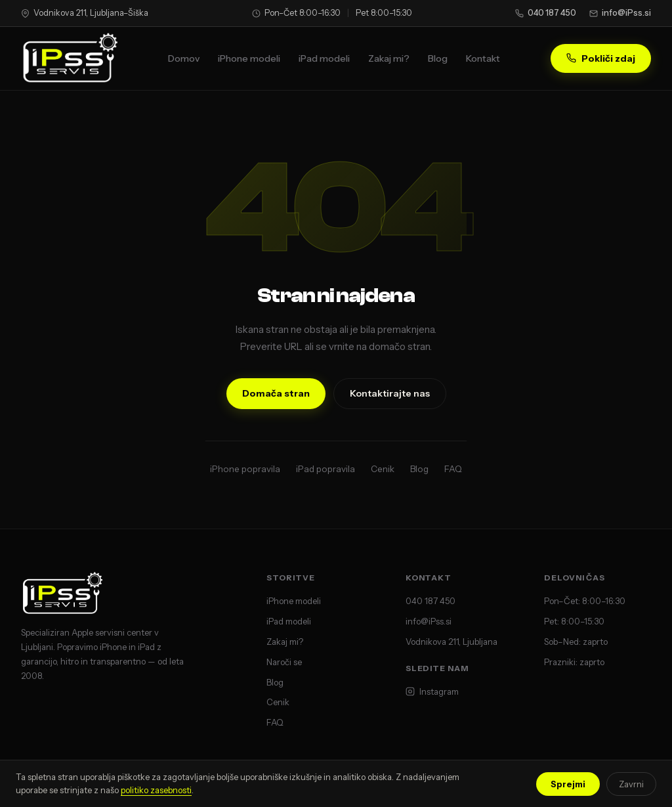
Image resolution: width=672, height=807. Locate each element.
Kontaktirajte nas (390, 393)
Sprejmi (568, 784)
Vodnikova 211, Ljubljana (451, 642)
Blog (438, 58)
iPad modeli (324, 58)
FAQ (453, 469)
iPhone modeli (249, 58)
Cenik (383, 469)
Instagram (432, 691)
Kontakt (483, 58)
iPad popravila (325, 469)
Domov (184, 58)
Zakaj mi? (389, 58)
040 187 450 (546, 13)
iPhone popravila (245, 469)
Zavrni (631, 784)
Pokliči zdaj (601, 58)
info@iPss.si (620, 13)
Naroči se (284, 662)
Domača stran (276, 393)
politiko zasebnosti (156, 790)
